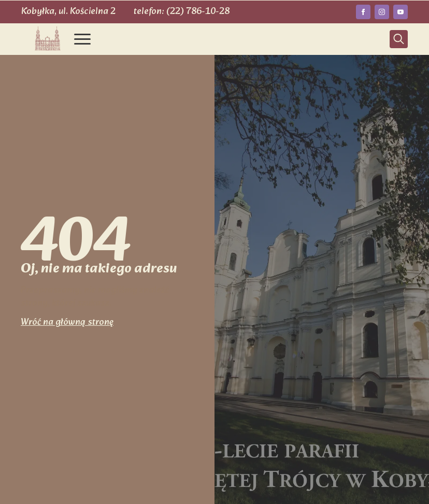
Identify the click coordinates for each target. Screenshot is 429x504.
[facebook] (363, 12)
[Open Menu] (82, 39)
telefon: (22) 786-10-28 (182, 12)
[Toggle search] (399, 39)
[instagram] (382, 12)
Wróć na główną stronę (67, 322)
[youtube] (401, 12)
